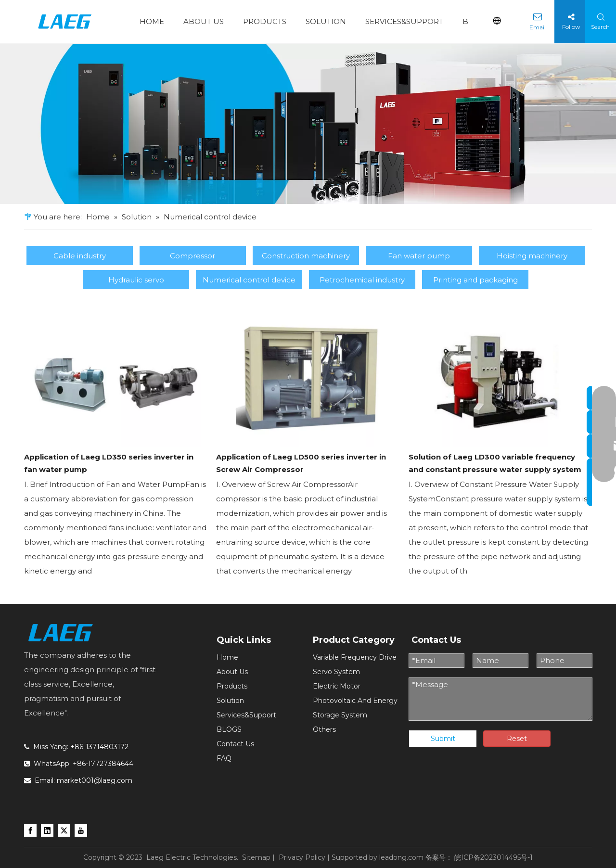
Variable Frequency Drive (355, 657)
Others (324, 729)
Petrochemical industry (362, 280)
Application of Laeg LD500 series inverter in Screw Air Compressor (301, 463)
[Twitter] (64, 830)
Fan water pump (419, 256)
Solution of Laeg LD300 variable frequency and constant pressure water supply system (495, 463)
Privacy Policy (302, 857)
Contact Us (235, 744)
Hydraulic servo (136, 280)
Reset (517, 739)
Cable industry (80, 256)
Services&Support (246, 715)
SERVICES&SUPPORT (404, 21)
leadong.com (401, 857)
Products (232, 686)
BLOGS (229, 729)
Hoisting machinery (532, 256)
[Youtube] (81, 830)
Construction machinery (306, 256)
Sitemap (256, 857)
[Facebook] (30, 830)
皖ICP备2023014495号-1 (494, 857)
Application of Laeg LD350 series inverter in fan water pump (109, 463)
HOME (152, 21)
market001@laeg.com (95, 780)
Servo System (336, 672)
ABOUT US (204, 21)
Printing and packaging (475, 280)
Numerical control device (249, 280)
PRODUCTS (265, 21)
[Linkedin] (47, 830)
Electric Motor (337, 686)
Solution (230, 701)
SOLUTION (326, 21)
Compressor (192, 256)
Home (227, 657)
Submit (443, 739)
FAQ (224, 758)
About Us (232, 672)
